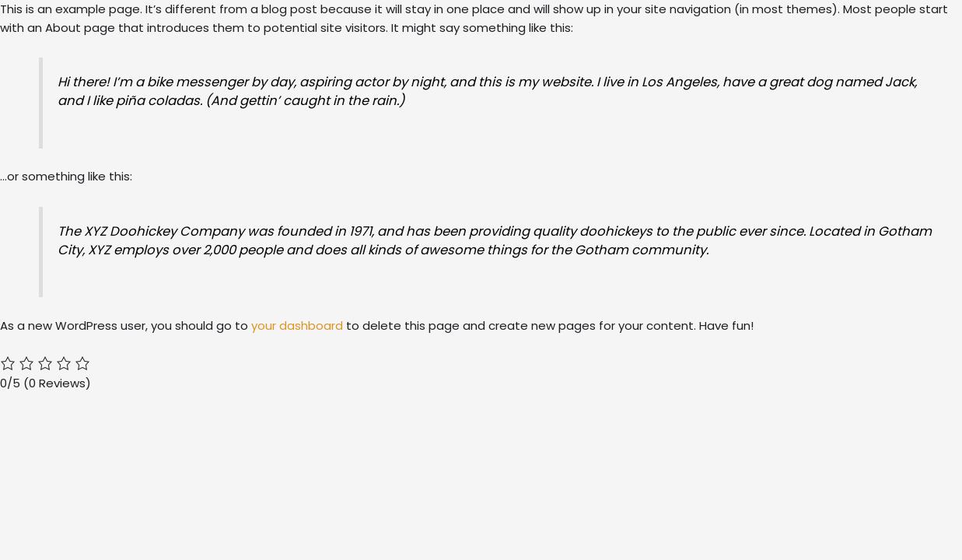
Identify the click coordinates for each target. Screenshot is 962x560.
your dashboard (297, 325)
